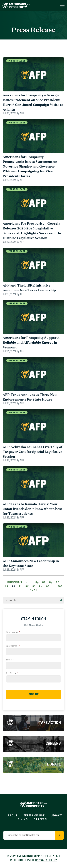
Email (10, 660)
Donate (54, 765)
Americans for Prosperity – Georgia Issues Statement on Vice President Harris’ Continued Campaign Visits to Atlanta (33, 102)
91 (20, 586)
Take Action (50, 723)
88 (58, 582)
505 (60, 586)
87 (51, 582)
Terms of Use (34, 816)
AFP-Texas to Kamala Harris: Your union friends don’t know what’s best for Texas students (32, 509)
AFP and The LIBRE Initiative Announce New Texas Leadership (29, 288)
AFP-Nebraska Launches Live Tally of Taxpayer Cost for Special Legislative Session (33, 452)
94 (41, 586)
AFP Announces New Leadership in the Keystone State (31, 563)
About (12, 816)
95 (48, 586)
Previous (15, 582)
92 (27, 586)
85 (37, 582)
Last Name (13, 646)
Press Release (17, 61)
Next (33, 590)
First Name (13, 632)
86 (44, 582)
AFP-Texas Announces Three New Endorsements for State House (30, 397)
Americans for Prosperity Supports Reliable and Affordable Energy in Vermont (31, 342)
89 (6, 586)
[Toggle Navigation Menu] (62, 5)
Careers (53, 744)
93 (34, 586)
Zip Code (12, 674)
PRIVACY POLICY (47, 860)
